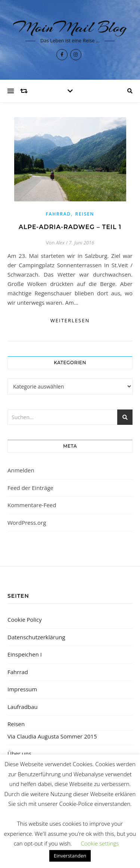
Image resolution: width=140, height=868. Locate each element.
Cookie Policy (25, 619)
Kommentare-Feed (32, 505)
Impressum (22, 689)
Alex (60, 243)
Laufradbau (23, 707)
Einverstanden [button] (70, 856)
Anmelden (21, 470)
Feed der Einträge (30, 488)
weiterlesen (70, 320)
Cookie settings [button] (100, 843)
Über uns (19, 753)
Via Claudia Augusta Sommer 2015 (52, 736)
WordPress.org (27, 523)
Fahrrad (58, 214)
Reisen (85, 214)
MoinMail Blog (70, 27)
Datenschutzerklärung (36, 637)
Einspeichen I (25, 654)
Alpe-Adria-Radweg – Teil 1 (70, 227)
